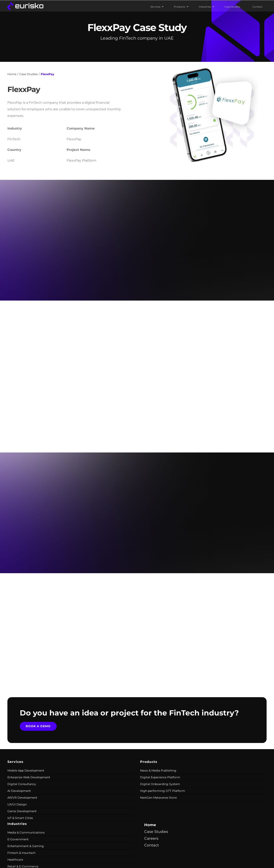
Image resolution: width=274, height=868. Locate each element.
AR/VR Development (22, 798)
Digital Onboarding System (160, 784)
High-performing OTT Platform (163, 791)
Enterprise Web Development (29, 777)
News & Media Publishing (158, 770)
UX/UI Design (17, 804)
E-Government (18, 839)
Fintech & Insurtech (21, 853)
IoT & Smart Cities (20, 818)
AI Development (19, 791)
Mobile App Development (26, 770)
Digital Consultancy (22, 784)
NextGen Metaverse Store (158, 798)
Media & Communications (26, 832)
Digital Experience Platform (160, 777)
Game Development (22, 811)
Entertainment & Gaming (26, 846)
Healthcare (15, 860)
